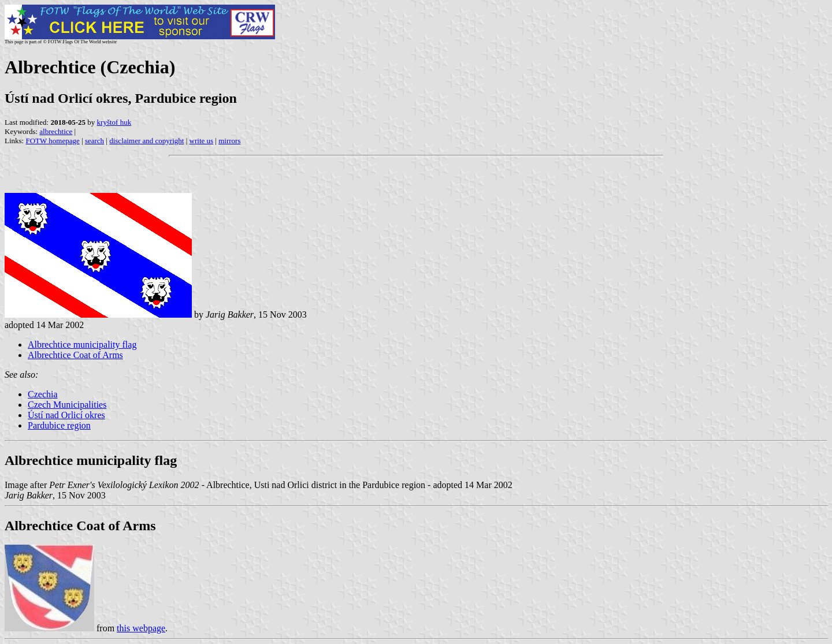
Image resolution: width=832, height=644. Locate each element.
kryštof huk (114, 122)
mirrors (229, 141)
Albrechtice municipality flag (82, 345)
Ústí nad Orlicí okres (66, 415)
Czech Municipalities (67, 405)
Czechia (43, 394)
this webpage (141, 628)
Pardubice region (59, 425)
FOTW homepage (52, 141)
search (94, 141)
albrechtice (56, 131)
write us (202, 141)
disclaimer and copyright (146, 141)
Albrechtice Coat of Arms (75, 355)
